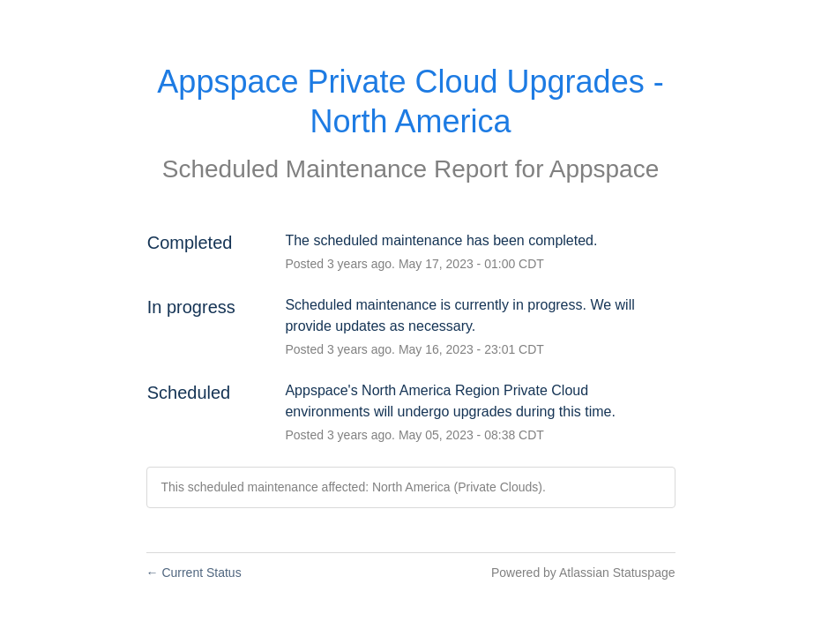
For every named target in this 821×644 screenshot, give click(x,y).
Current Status (194, 573)
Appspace (605, 169)
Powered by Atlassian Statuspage (583, 573)
